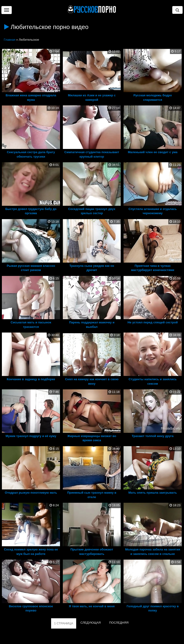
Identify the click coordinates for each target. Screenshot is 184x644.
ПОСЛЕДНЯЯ (119, 623)
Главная (9, 40)
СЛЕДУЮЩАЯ (91, 623)
